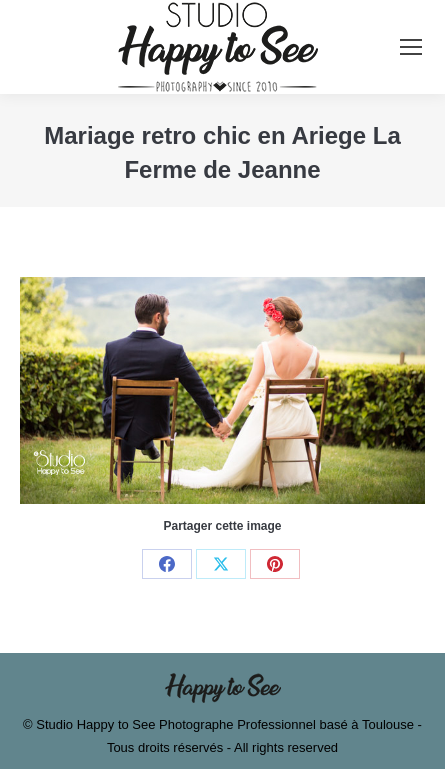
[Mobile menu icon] (411, 47)
